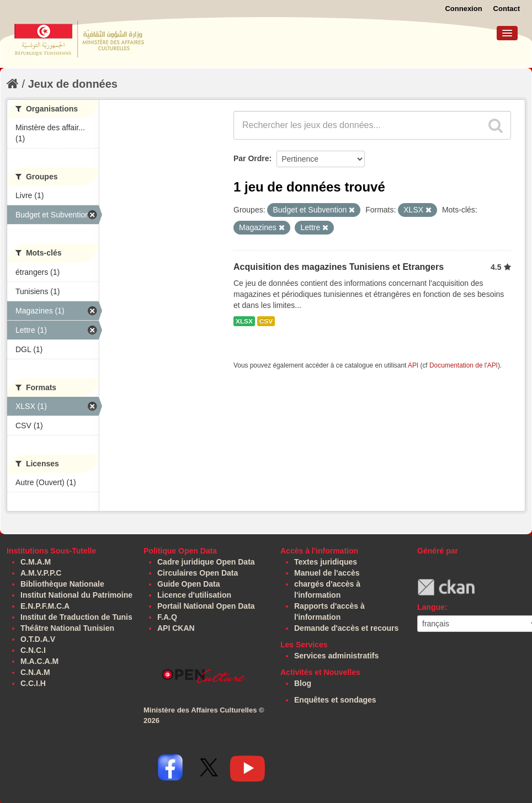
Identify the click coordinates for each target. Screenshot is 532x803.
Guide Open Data (189, 584)
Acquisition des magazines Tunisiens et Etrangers (339, 267)
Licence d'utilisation (194, 595)
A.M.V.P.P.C (41, 573)
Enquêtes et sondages (335, 700)
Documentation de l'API (464, 365)
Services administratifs (336, 656)
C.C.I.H (33, 683)
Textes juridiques (326, 562)
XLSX (244, 321)
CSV (266, 321)
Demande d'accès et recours (346, 628)
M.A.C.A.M (39, 661)
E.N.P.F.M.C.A (45, 606)
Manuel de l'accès (327, 573)
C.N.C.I (33, 650)
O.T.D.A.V (38, 639)
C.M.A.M (36, 562)
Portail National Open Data (206, 606)
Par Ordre (251, 158)
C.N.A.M (35, 672)
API (413, 365)
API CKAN (176, 628)
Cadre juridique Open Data (206, 562)
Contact (507, 9)
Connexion (463, 9)
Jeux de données (73, 84)
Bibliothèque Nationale (62, 584)
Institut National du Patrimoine (76, 595)
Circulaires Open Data (198, 573)
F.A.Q (167, 617)
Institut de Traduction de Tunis (76, 617)
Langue (431, 607)
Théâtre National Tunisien (67, 628)
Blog (303, 683)
